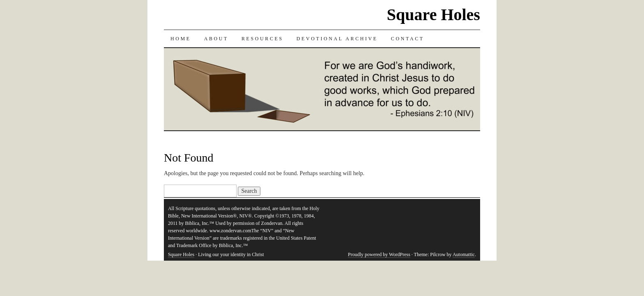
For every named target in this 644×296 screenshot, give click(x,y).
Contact (408, 39)
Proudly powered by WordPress (379, 254)
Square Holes (434, 15)
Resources (262, 39)
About (216, 39)
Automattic (464, 254)
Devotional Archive (337, 39)
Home (181, 39)
